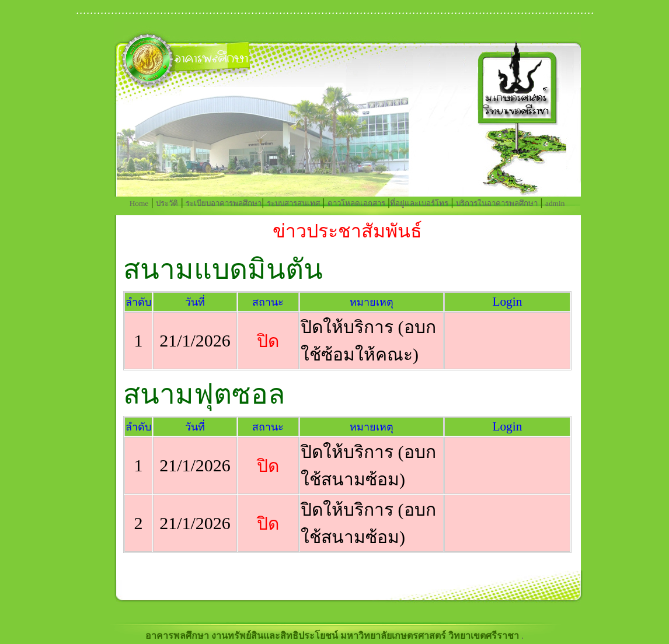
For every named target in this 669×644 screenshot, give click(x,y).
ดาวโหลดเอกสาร (356, 203)
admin (555, 203)
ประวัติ (167, 203)
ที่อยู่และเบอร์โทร (419, 203)
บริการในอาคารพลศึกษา (497, 203)
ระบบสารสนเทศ (293, 203)
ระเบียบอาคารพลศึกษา (224, 203)
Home (139, 203)
